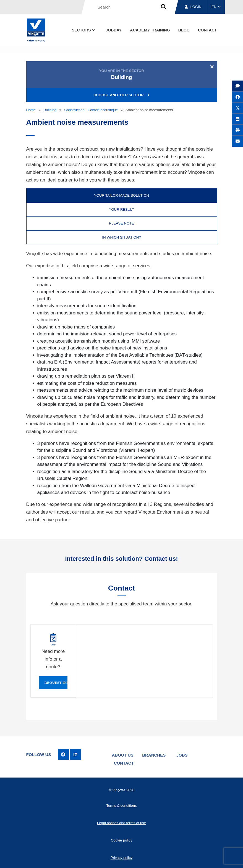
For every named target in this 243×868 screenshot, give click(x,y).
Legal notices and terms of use (121, 822)
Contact (125, 762)
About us (123, 755)
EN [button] (216, 7)
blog (184, 30)
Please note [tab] (121, 223)
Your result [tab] (122, 209)
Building (50, 110)
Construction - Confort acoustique (91, 110)
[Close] (212, 66)
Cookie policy (121, 839)
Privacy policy (121, 857)
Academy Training (150, 30)
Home (31, 110)
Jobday (114, 30)
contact (207, 30)
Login (193, 7)
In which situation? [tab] (122, 237)
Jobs (184, 755)
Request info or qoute (56, 683)
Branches (155, 755)
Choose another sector (121, 95)
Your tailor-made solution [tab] (121, 195)
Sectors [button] (84, 30)
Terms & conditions (122, 804)
